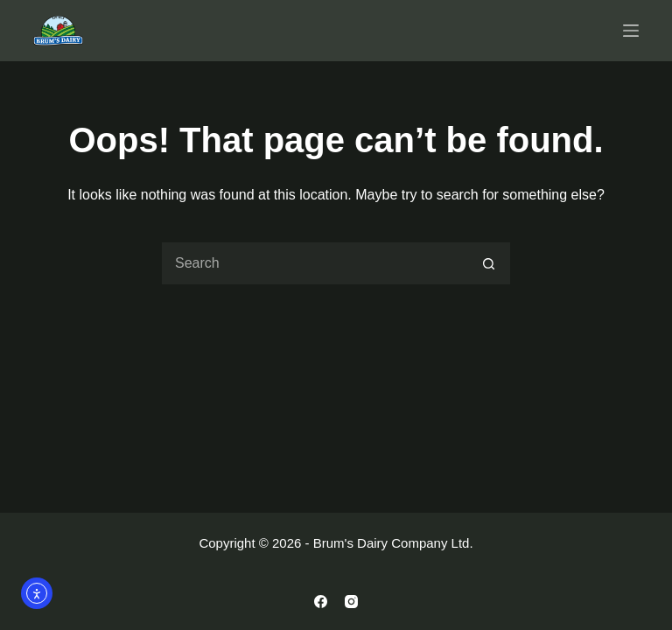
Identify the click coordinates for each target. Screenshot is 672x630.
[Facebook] (321, 602)
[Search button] (489, 263)
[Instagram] (351, 602)
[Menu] (631, 31)
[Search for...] (314, 263)
